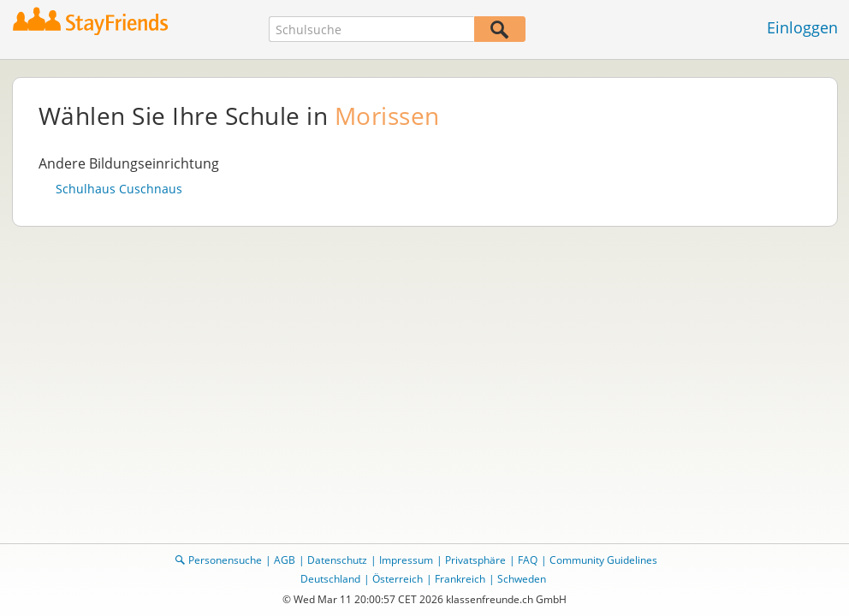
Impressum (406, 560)
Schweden (522, 579)
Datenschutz (337, 560)
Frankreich (460, 579)
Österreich (398, 579)
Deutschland (330, 579)
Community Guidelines (603, 560)
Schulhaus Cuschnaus (119, 189)
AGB (285, 560)
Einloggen (802, 27)
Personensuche (225, 560)
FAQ (528, 560)
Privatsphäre (475, 560)
